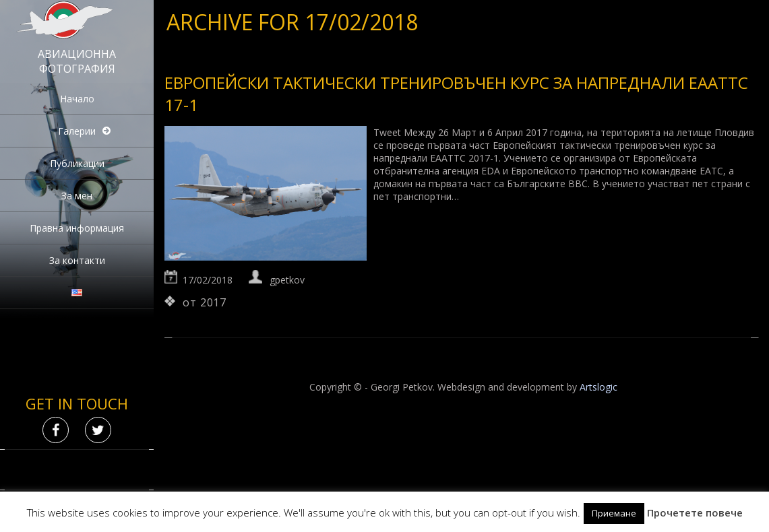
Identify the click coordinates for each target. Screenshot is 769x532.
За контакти (77, 260)
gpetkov (287, 280)
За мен (77, 196)
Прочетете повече (695, 512)
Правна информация (77, 228)
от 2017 (205, 302)
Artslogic (598, 387)
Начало (77, 99)
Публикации (77, 163)
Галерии (77, 131)
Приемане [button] (614, 513)
